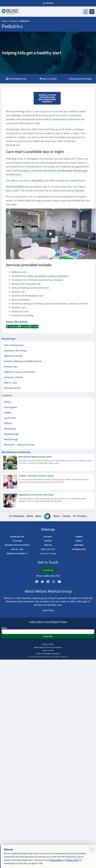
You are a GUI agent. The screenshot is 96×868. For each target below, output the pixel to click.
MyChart (48, 537)
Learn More (48, 610)
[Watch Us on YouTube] (59, 582)
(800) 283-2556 (52, 576)
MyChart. (80, 190)
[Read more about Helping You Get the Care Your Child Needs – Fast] (48, 501)
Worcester (16, 174)
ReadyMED (38, 180)
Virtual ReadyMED (15, 187)
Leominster (37, 170)
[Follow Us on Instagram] (54, 582)
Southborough (64, 170)
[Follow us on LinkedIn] (48, 582)
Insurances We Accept (80, 79)
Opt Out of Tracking (48, 553)
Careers (79, 537)
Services (14, 21)
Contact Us (48, 570)
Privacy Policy (48, 644)
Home (5, 21)
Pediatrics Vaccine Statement (19, 372)
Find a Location (48, 79)
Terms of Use (48, 650)
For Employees (79, 549)
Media (30, 516)
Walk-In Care (10, 383)
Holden (8, 413)
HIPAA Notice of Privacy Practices (48, 647)
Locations (17, 541)
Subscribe (48, 636)
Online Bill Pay (17, 537)
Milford (8, 423)
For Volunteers (17, 516)
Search (79, 541)
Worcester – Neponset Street (19, 445)
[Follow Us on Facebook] (37, 582)
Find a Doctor (48, 549)
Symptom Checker (13, 377)
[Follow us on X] (42, 582)
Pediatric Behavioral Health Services (23, 361)
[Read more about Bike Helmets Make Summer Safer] (48, 463)
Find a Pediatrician (16, 79)
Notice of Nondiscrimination (48, 654)
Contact (66, 516)
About (57, 516)
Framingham (10, 407)
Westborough (80, 170)
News (38, 516)
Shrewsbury (50, 170)
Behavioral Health (13, 356)
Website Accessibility (17, 553)
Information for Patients (17, 545)
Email (4, 628)
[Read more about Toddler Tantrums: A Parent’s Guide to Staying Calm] (48, 482)
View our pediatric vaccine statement (48, 276)
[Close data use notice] (92, 849)
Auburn (26, 170)
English (48, 3)
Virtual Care (17, 549)
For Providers (80, 516)
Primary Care (11, 367)
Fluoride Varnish (12, 388)
